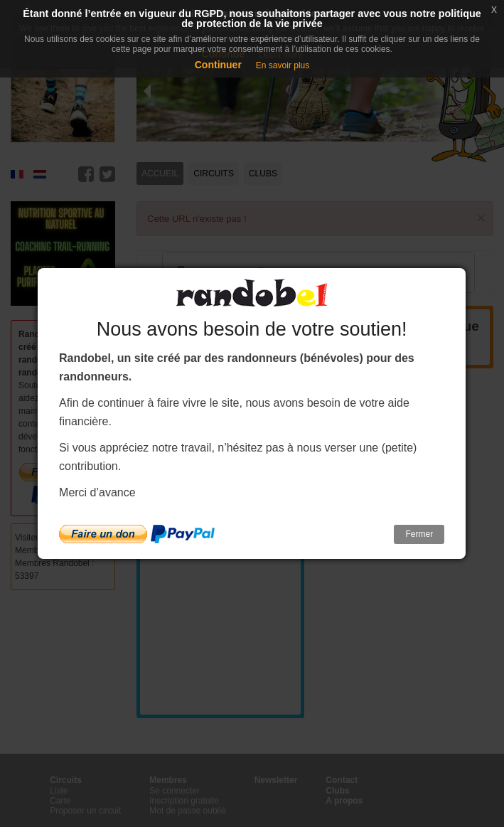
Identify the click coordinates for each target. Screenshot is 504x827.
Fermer (419, 534)
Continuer (218, 65)
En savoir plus (283, 65)
